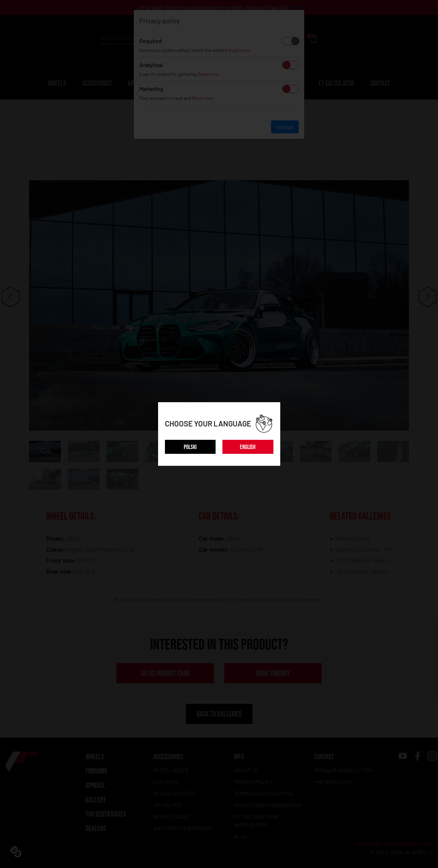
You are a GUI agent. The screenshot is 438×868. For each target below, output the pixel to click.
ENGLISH (248, 447)
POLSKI (190, 447)
